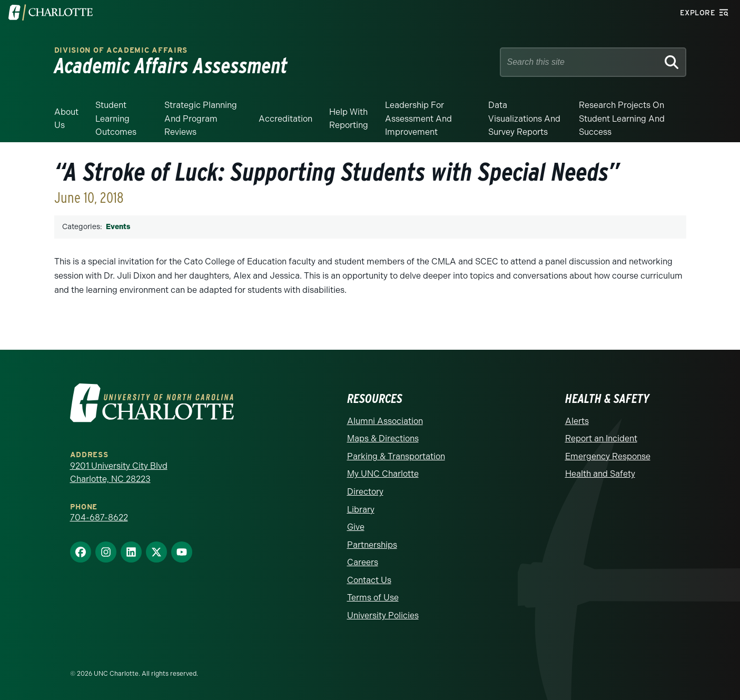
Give (356, 527)
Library (361, 510)
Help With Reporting (349, 119)
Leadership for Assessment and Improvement (418, 119)
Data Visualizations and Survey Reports (524, 119)
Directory (365, 492)
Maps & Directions (383, 438)
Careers (363, 562)
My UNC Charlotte (383, 474)
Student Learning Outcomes (116, 119)
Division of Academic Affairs (121, 50)
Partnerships (372, 545)
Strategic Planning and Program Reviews (201, 119)
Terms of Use (373, 598)
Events (118, 227)
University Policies (383, 615)
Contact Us (369, 580)
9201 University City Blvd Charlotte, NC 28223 (119, 473)
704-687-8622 (99, 517)
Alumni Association (385, 421)
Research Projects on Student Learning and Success (622, 119)
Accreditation (285, 119)
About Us (66, 119)
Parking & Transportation (396, 456)
